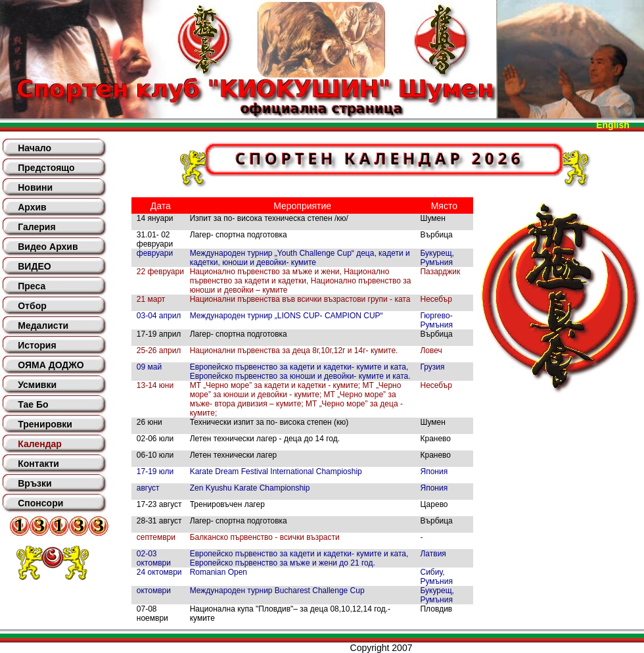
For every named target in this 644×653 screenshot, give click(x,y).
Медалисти (43, 326)
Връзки (34, 483)
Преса (32, 286)
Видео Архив (48, 247)
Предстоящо (46, 168)
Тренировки (45, 424)
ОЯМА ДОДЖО (51, 365)
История (37, 345)
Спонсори (40, 503)
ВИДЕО (34, 266)
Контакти (38, 464)
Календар (40, 444)
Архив (32, 207)
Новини (35, 187)
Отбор (32, 306)
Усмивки (37, 385)
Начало (34, 148)
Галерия (36, 227)
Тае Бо (33, 404)
